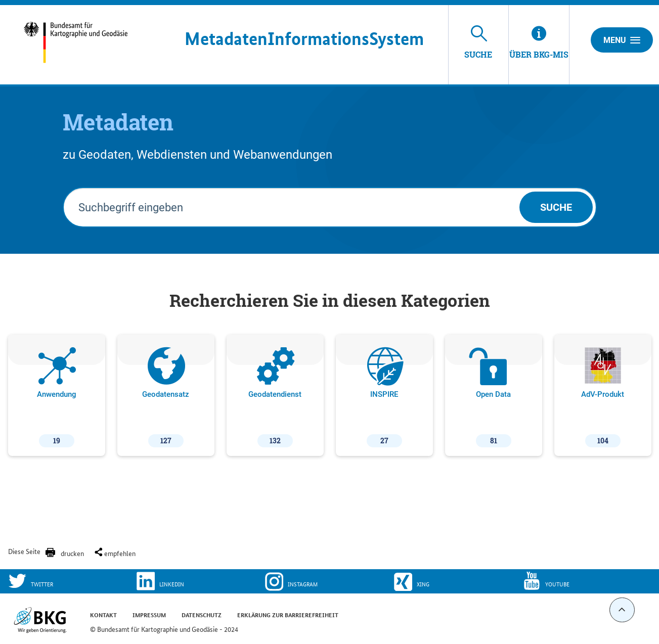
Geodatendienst (275, 397)
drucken (72, 553)
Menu (622, 40)
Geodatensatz (166, 397)
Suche (556, 207)
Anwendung (57, 397)
